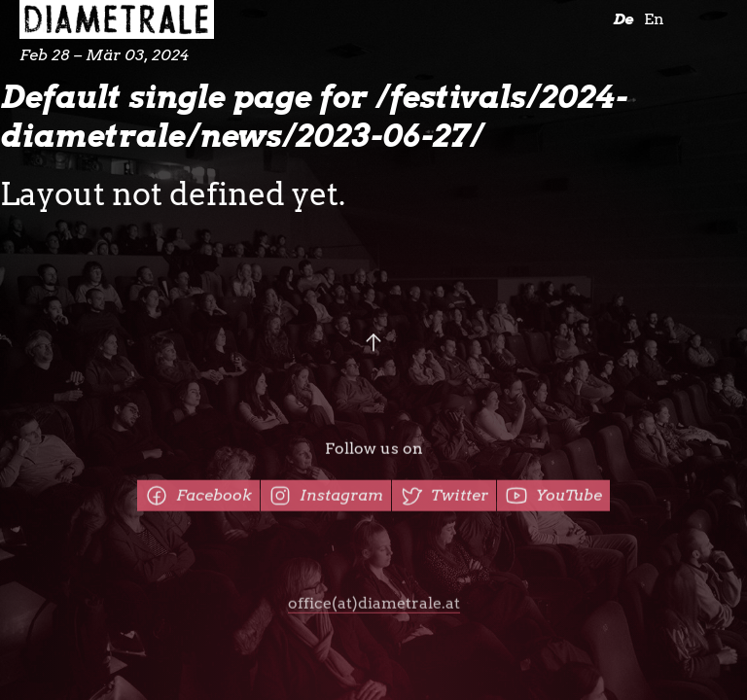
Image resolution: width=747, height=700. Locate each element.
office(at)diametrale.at (374, 606)
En (654, 19)
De (623, 19)
